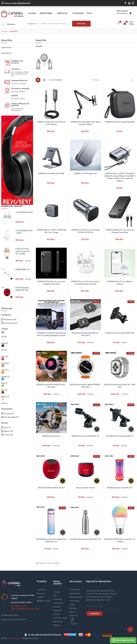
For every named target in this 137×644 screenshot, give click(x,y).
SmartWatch (6, 53)
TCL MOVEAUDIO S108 (24, 212)
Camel (5, 370)
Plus (89, 13)
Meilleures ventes (44, 601)
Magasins (57, 625)
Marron (5, 397)
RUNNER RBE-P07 (23, 270)
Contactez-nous (60, 618)
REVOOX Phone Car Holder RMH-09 (86, 436)
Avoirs (72, 605)
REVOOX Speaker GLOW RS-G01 (120, 488)
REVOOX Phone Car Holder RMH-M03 (120, 333)
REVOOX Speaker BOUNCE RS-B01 (51, 488)
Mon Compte (76, 581)
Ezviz (7, 428)
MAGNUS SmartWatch (51, 436)
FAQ (55, 596)
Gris (4, 337)
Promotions (42, 590)
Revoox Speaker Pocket (86, 488)
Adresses (73, 608)
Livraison (57, 592)
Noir (4, 350)
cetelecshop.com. (15, 638)
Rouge (5, 363)
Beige (5, 343)
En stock (9, 414)
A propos (57, 607)
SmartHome (6, 48)
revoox (8, 435)
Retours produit (76, 597)
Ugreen (8, 431)
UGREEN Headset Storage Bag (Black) (120, 122)
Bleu (4, 383)
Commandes (75, 601)
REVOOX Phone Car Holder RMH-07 (120, 436)
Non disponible (11, 417)
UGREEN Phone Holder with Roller (51, 174)
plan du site (58, 622)
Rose (4, 403)
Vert (4, 390)
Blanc (5, 357)
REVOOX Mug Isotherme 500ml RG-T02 (86, 539)
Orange (5, 377)
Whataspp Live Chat (123, 640)
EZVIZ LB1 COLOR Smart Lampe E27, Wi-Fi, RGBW (23, 251)
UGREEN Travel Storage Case (86, 174)
